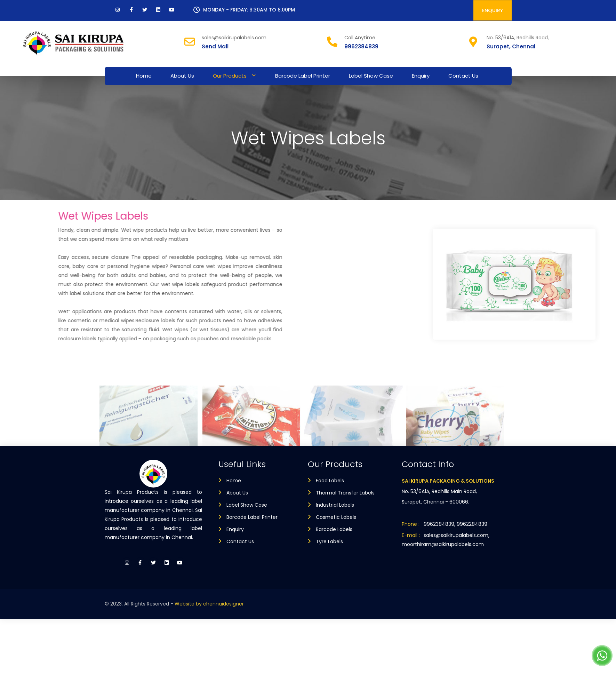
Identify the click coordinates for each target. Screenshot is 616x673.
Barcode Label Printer (303, 76)
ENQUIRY (493, 10)
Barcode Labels (334, 529)
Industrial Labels (335, 505)
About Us (182, 76)
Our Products (230, 76)
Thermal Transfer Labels (345, 493)
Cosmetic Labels (336, 517)
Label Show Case (371, 76)
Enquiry (421, 76)
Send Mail (215, 46)
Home (144, 76)
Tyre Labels (329, 541)
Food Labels (330, 481)
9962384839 (361, 46)
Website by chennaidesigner (209, 604)
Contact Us (463, 76)
